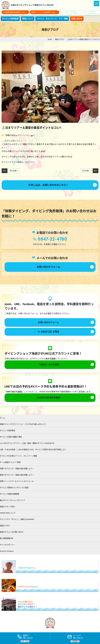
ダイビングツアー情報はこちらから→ (18, 162)
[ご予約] (75, 638)
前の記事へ (13, 171)
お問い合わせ (82, 19)
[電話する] (25, 638)
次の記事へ (87, 171)
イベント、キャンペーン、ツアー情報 (55, 19)
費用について (29, 19)
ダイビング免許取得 (11, 19)
